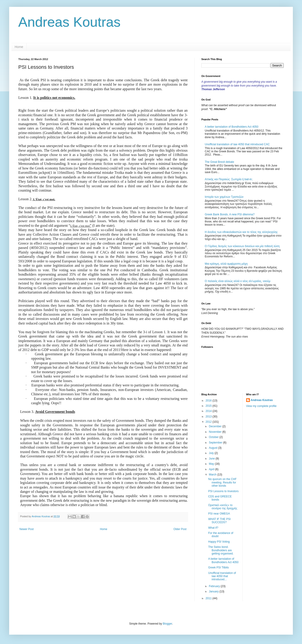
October (214, 437)
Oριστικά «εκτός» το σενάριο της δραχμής (223, 507)
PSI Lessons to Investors (223, 491)
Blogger (167, 624)
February (215, 586)
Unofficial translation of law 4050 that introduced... (222, 576)
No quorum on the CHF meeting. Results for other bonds (222, 482)
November (216, 432)
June (212, 459)
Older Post (180, 529)
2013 (209, 417)
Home (19, 47)
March (213, 475)
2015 (209, 406)
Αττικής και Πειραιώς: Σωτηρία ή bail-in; (229, 179)
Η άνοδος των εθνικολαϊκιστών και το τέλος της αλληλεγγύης (241, 232)
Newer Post (27, 529)
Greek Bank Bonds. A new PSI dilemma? (230, 214)
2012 (209, 422)
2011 (209, 598)
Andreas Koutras (69, 22)
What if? (213, 528)
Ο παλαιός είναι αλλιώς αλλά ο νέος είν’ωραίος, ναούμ (238, 281)
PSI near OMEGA (219, 514)
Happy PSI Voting (219, 542)
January (214, 591)
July (212, 453)
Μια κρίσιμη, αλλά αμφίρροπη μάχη (226, 264)
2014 (209, 411)
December (216, 426)
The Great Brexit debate (219, 162)
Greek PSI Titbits (218, 567)
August (214, 448)
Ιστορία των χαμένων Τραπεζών (224, 197)
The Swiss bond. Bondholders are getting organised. (221, 550)
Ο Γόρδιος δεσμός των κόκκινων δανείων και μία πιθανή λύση (242, 246)
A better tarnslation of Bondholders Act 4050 (232, 127)
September (216, 443)
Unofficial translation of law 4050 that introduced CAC (237, 144)
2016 (209, 401)
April (212, 469)
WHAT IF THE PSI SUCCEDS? (219, 521)
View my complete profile (261, 406)
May (212, 464)
